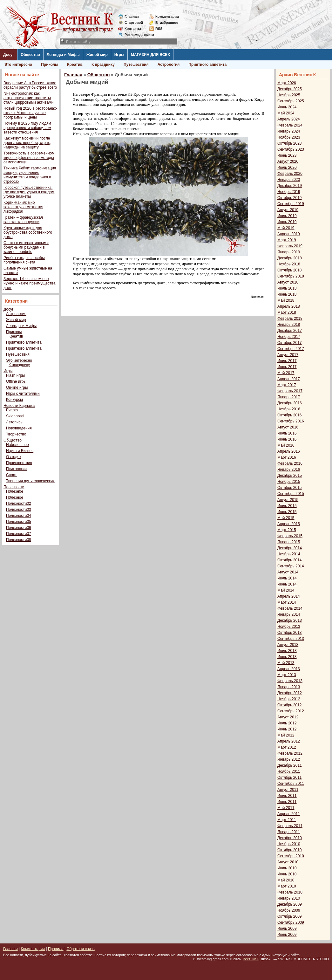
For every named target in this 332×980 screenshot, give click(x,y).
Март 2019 (287, 240)
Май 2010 (286, 880)
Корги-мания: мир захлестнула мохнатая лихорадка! (23, 207)
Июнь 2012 (287, 729)
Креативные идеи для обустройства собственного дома (28, 232)
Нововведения (19, 428)
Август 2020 (288, 161)
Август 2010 (288, 862)
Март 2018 (287, 312)
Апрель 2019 (289, 234)
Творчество (16, 434)
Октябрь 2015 (290, 488)
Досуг (9, 55)
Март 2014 (287, 602)
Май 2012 (286, 735)
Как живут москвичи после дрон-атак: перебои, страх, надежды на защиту (27, 143)
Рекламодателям (137, 35)
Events (12, 410)
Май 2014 (286, 590)
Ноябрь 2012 (289, 699)
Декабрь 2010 (290, 838)
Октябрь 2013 (290, 633)
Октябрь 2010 (290, 850)
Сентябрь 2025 (291, 101)
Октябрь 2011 (290, 778)
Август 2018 (288, 282)
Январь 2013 (289, 687)
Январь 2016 (289, 469)
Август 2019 (288, 210)
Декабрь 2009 (290, 904)
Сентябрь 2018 (291, 276)
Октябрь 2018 (290, 270)
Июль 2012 (287, 723)
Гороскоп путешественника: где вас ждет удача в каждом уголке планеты (29, 192)
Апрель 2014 (289, 596)
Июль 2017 (287, 361)
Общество (30, 55)
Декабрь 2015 (290, 476)
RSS (159, 29)
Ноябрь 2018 (289, 264)
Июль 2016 (287, 433)
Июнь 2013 (287, 657)
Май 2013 (286, 663)
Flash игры (15, 375)
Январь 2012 (289, 759)
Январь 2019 (289, 252)
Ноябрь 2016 (289, 409)
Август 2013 (288, 645)
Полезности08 (19, 540)
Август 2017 (288, 355)
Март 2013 (287, 675)
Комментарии (167, 17)
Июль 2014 (287, 578)
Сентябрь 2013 (291, 639)
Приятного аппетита (207, 65)
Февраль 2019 (290, 246)
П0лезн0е (15, 491)
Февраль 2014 (290, 608)
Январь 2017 (289, 397)
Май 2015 (286, 518)
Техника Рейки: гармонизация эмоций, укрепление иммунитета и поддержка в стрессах (30, 175)
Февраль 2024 (290, 125)
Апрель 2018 (289, 306)
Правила (56, 949)
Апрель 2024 (289, 119)
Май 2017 (286, 373)
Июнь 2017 (287, 367)
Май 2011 (286, 808)
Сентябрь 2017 (291, 349)
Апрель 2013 (289, 669)
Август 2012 (288, 717)
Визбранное (167, 23)
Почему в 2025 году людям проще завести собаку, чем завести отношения (27, 128)
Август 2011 (288, 790)
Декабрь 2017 (290, 331)
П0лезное (15, 497)
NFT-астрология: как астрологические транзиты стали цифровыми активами (28, 98)
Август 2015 (288, 500)
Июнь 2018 (287, 294)
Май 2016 (286, 445)
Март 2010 (287, 886)
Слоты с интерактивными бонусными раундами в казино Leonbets (26, 247)
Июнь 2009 (287, 935)
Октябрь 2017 (290, 343)
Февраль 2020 (290, 174)
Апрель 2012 (289, 741)
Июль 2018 (287, 288)
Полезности (14, 487)
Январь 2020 (289, 180)
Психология (16, 469)
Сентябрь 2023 (291, 149)
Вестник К (251, 959)
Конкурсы (14, 400)
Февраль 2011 (290, 826)
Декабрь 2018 (290, 258)
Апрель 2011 (289, 814)
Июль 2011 (287, 796)
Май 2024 (286, 113)
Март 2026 (287, 83)
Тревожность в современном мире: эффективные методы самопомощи (29, 158)
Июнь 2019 (287, 222)
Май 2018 (286, 300)
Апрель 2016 (289, 451)
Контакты (133, 29)
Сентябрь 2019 (291, 204)
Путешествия (136, 65)
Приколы (50, 65)
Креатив (75, 65)
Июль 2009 (287, 929)
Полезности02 (19, 504)
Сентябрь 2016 (291, 421)
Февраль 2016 (290, 463)
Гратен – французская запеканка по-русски (23, 220)
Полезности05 (19, 522)
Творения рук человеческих (30, 481)
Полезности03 (19, 510)
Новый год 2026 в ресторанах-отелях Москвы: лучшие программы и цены (30, 113)
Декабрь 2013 (290, 620)
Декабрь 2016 (290, 403)
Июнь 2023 (287, 155)
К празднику (103, 65)
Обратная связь (80, 949)
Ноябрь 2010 (289, 844)
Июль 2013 (287, 651)
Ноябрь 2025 (289, 95)
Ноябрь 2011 (289, 771)
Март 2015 (287, 530)
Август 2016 (288, 427)
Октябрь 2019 (290, 198)
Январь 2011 (289, 832)
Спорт (11, 475)
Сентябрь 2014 (291, 566)
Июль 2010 (287, 868)
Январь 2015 (289, 542)
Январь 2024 (289, 131)
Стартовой (134, 23)
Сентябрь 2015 (291, 494)
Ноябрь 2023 (289, 137)
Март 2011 (287, 820)
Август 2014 (288, 572)
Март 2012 (287, 747)
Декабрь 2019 (290, 186)
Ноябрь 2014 (289, 554)
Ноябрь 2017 (289, 337)
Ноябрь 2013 (289, 627)
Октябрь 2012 (290, 705)
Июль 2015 (287, 506)
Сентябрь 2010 (291, 856)
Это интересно (18, 65)
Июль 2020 (287, 168)
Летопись (14, 422)
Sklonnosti (15, 416)
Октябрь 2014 (290, 560)
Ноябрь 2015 (289, 482)
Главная (132, 17)
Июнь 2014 (287, 584)
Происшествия (19, 463)
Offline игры (16, 381)
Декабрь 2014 (290, 548)
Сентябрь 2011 (291, 784)
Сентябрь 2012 (291, 711)
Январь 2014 (289, 614)
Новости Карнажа (19, 406)
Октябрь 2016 (290, 415)
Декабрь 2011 (290, 765)
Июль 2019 (287, 216)
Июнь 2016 (287, 439)
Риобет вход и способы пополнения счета (24, 260)
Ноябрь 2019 (289, 192)
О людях (14, 457)
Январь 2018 (289, 325)
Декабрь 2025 (290, 89)
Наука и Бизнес (20, 451)
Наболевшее (17, 445)
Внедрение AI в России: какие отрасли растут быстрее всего (30, 85)
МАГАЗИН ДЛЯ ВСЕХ (150, 55)
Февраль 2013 (290, 681)
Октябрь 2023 (290, 143)
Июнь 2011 (287, 802)
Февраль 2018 (290, 319)
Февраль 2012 (290, 753)
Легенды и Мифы (63, 55)
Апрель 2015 (289, 524)
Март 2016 (287, 457)
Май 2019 (286, 228)
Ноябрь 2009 (289, 910)
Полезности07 (19, 534)
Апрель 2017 (289, 379)
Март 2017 (287, 385)
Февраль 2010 (290, 892)
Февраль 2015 (290, 536)
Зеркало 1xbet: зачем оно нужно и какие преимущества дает (29, 283)
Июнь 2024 (287, 107)
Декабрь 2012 (290, 693)
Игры (119, 55)
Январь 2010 (289, 898)
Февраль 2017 (290, 391)
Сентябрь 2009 (291, 922)
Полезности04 (19, 516)
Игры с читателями (23, 394)
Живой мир (97, 55)
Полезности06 (19, 528)
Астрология (169, 65)
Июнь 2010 (287, 874)
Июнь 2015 (287, 512)
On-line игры (17, 387)
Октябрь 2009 (290, 916)
